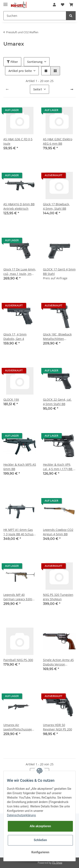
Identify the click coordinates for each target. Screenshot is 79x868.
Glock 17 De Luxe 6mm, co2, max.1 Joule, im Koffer (20, 272)
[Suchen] (35, 16)
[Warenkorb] (71, 5)
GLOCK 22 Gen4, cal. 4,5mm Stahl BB (57, 402)
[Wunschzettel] (63, 5)
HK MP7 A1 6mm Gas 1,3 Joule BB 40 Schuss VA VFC (19, 532)
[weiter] (72, 89)
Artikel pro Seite (20, 71)
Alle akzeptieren (40, 826)
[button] (54, 5)
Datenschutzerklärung (21, 815)
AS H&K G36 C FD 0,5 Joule (18, 141)
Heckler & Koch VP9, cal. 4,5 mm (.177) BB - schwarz (59, 467)
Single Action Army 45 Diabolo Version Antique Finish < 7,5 (58, 662)
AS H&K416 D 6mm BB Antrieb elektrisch (19, 206)
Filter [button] (12, 62)
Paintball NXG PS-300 (18, 660)
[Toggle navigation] (5, 3)
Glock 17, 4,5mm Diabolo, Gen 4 (15, 337)
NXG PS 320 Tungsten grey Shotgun (58, 597)
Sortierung (35, 62)
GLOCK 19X (11, 400)
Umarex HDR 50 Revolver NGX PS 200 (58, 727)
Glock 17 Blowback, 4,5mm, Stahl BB (56, 206)
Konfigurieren (40, 852)
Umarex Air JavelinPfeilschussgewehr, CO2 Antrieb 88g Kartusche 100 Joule (20, 727)
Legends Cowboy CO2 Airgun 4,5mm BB (58, 532)
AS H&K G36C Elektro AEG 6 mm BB (58, 141)
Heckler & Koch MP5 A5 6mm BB (20, 467)
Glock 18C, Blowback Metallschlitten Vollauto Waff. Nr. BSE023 (57, 337)
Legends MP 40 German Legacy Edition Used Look (20, 597)
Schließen (40, 840)
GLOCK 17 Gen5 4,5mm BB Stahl (59, 272)
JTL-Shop (57, 863)
